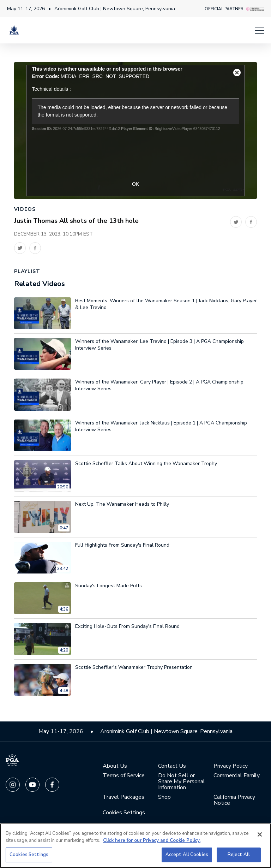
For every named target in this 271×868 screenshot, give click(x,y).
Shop (164, 799)
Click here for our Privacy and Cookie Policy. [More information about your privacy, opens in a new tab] (152, 840)
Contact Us (172, 768)
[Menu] (146, 34)
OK (135, 185)
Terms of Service (124, 777)
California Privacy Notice (234, 802)
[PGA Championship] (14, 34)
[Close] (260, 834)
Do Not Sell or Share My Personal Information (182, 783)
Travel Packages (124, 799)
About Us (115, 768)
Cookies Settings (124, 814)
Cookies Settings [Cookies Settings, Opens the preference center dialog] (29, 855)
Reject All (239, 855)
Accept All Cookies (187, 855)
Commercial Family (237, 777)
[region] (135, 846)
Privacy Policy (231, 768)
